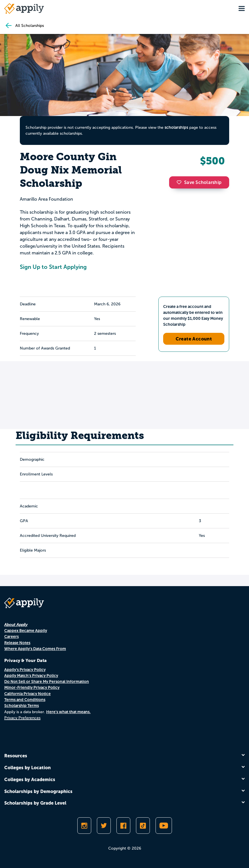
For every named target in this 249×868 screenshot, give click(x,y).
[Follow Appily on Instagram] (84, 826)
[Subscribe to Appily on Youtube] (164, 826)
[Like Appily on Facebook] (123, 826)
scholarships (176, 127)
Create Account (194, 339)
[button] (180, 182)
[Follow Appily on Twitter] (104, 826)
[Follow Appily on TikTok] (143, 826)
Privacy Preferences (22, 718)
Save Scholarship (199, 182)
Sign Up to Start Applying (53, 267)
